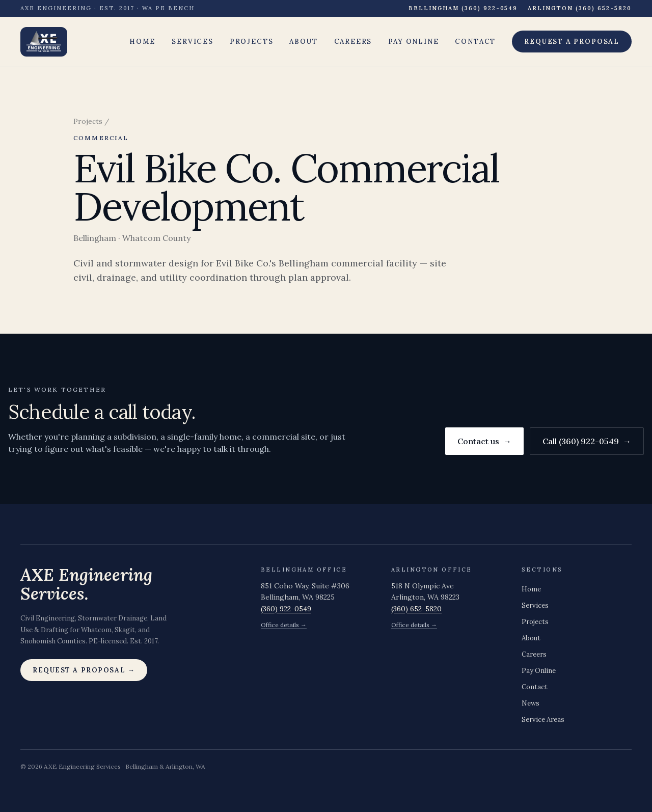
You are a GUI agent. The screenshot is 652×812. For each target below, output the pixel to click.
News (531, 703)
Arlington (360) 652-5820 (580, 8)
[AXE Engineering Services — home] (44, 42)
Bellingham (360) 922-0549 (463, 8)
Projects (252, 42)
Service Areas (543, 720)
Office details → (284, 625)
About (303, 42)
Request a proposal (572, 42)
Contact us (484, 441)
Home (142, 42)
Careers (353, 42)
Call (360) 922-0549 (587, 441)
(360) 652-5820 (416, 609)
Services (193, 42)
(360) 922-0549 (286, 609)
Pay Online (413, 42)
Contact (475, 42)
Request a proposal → (84, 670)
